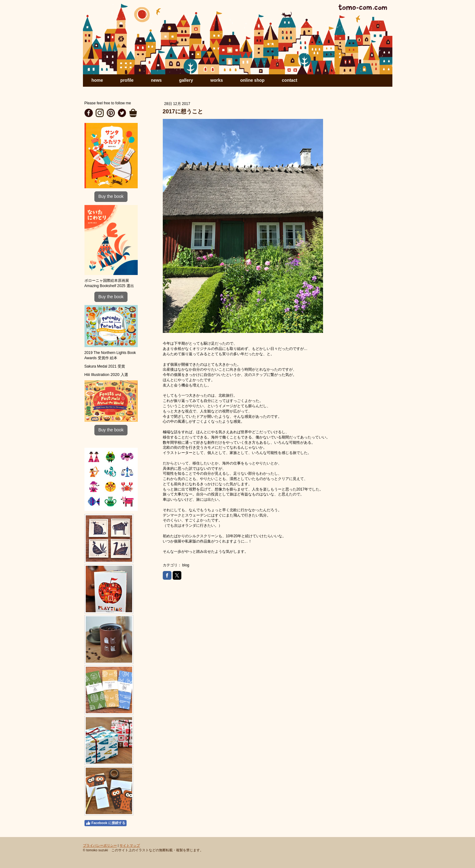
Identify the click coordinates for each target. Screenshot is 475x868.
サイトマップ (130, 845)
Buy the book (111, 196)
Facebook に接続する (106, 823)
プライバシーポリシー (100, 845)
